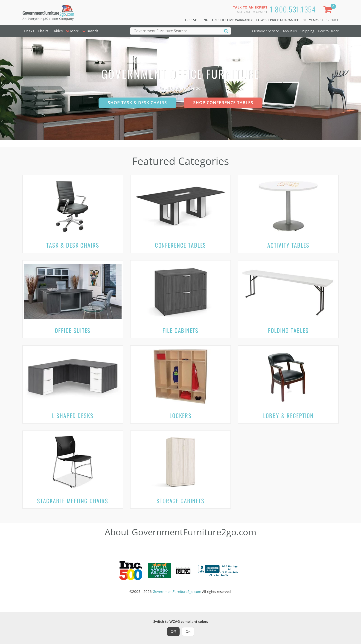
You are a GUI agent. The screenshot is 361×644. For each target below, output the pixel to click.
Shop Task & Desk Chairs (137, 102)
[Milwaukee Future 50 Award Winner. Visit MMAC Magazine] (183, 571)
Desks (29, 31)
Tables (57, 31)
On (188, 632)
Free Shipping (197, 20)
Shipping (307, 31)
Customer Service (266, 31)
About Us (290, 31)
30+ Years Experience (321, 20)
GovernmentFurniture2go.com (177, 591)
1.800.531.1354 (293, 9)
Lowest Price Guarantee (278, 20)
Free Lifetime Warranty (232, 20)
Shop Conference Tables (223, 102)
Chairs (43, 31)
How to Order (328, 31)
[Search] (226, 31)
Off (173, 632)
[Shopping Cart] (329, 10)
